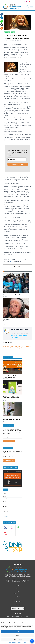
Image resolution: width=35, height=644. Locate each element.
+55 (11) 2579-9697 (15, 617)
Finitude (4, 504)
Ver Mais (5, 516)
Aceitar (18, 632)
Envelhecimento (7, 32)
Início (17, 589)
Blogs (17, 591)
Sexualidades (5, 514)
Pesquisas (5, 506)
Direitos (4, 496)
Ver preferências (18, 639)
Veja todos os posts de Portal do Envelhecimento (19, 337)
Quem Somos (18, 601)
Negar (17, 635)
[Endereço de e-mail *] (17, 159)
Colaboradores (17, 594)
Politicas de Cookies (13, 642)
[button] (33, 620)
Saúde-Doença (6, 511)
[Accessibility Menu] (32, 641)
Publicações (5, 509)
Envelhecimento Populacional (9, 499)
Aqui (11, 261)
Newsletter (18, 599)
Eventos (4, 501)
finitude (13, 32)
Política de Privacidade (21, 642)
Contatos (18, 596)
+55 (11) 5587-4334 (24, 617)
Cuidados (5, 494)
